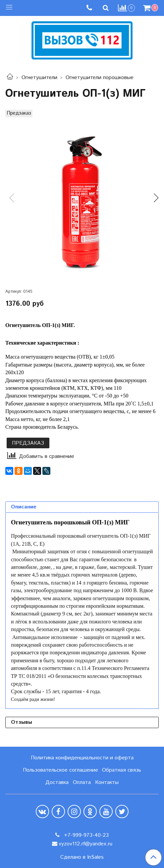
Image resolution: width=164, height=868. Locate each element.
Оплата (82, 782)
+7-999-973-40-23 (85, 835)
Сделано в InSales (82, 857)
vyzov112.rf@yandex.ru (85, 844)
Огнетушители (39, 78)
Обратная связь (122, 770)
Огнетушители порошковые (100, 78)
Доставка (57, 782)
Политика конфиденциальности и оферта (82, 758)
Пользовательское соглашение (60, 770)
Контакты (107, 782)
